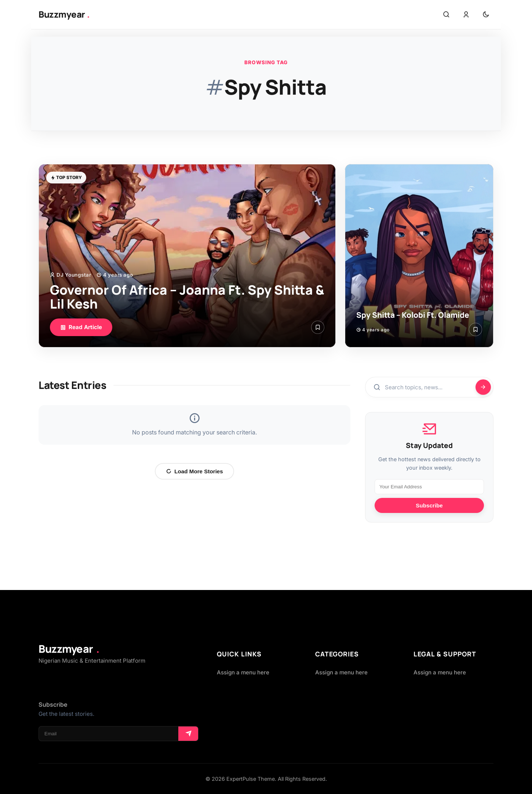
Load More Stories (194, 471)
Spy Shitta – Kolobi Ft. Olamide (413, 315)
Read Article (81, 327)
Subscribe (429, 505)
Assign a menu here (243, 672)
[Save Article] (318, 327)
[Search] (483, 387)
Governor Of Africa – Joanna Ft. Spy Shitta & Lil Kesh (187, 297)
